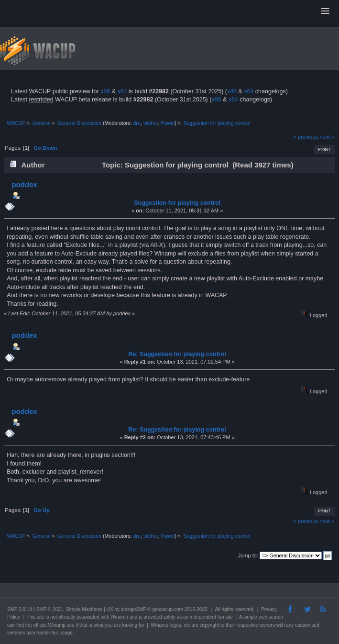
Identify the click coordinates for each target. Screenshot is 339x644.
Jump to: (248, 555)
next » (327, 137)
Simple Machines (84, 609)
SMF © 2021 (50, 609)
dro (137, 123)
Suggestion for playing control (177, 203)
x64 (122, 91)
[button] (325, 11)
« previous (306, 137)
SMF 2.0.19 (20, 609)
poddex (24, 184)
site (41, 617)
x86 (105, 91)
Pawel (168, 123)
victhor (151, 123)
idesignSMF (134, 609)
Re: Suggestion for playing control (177, 354)
